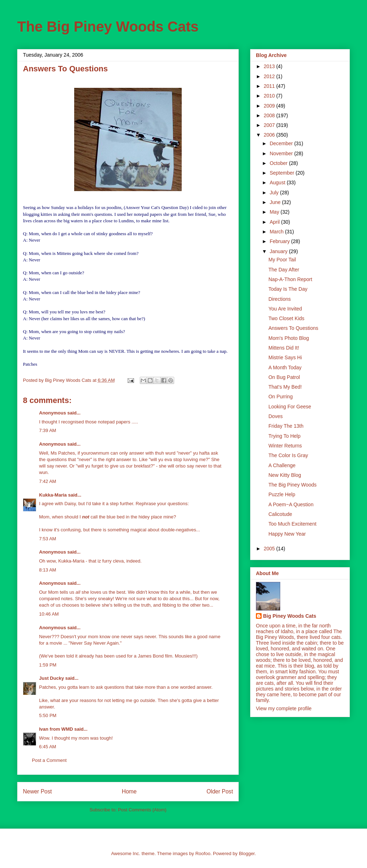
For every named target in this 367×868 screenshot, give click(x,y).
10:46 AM (49, 614)
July (275, 193)
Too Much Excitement (292, 524)
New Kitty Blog (285, 475)
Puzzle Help (282, 494)
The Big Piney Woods (292, 485)
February (280, 241)
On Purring (281, 397)
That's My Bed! (285, 387)
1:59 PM (48, 665)
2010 (270, 96)
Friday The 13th (286, 426)
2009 (270, 106)
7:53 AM (48, 539)
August (278, 182)
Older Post (220, 791)
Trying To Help (284, 436)
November (282, 153)
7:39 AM (48, 430)
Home (129, 791)
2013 (270, 66)
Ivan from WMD (56, 729)
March (277, 232)
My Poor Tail (282, 260)
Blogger (247, 853)
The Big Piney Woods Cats (108, 27)
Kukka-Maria (53, 495)
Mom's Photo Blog (289, 338)
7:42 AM (48, 481)
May (275, 212)
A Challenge (282, 465)
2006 (270, 135)
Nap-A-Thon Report (290, 279)
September (282, 173)
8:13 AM (48, 570)
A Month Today (285, 367)
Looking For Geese (290, 407)
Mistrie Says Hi (285, 357)
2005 (270, 549)
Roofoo (203, 853)
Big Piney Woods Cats (290, 616)
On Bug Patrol (284, 377)
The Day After (284, 270)
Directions (280, 299)
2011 (270, 86)
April (275, 222)
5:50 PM (48, 715)
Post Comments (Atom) (142, 810)
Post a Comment (49, 760)
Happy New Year (287, 534)
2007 (270, 125)
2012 (270, 76)
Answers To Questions (293, 328)
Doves (276, 416)
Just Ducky (51, 678)
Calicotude (280, 514)
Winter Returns (285, 446)
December (282, 143)
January (279, 251)
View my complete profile (284, 708)
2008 (270, 115)
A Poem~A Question (291, 504)
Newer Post (37, 791)
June (276, 202)
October (279, 163)
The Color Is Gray (288, 455)
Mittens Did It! (284, 348)
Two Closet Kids (286, 318)
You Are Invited (285, 309)
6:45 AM (48, 747)
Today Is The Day (288, 289)
